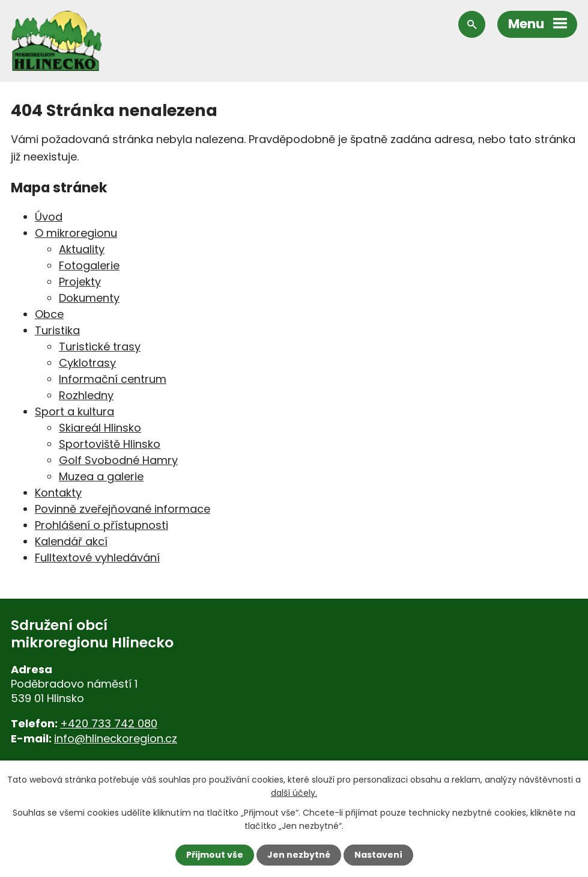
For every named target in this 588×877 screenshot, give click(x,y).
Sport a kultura (74, 411)
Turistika (57, 330)
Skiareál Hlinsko (100, 428)
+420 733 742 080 (109, 723)
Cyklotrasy (87, 363)
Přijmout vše (215, 855)
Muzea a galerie (101, 476)
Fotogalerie (89, 265)
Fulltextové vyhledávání (97, 558)
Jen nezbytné (299, 855)
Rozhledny (86, 395)
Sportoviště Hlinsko (110, 444)
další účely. (294, 793)
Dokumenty (89, 298)
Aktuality (82, 249)
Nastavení (378, 855)
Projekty (80, 282)
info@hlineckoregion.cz (116, 738)
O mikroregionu (76, 233)
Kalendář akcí (71, 541)
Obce (49, 314)
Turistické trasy (100, 347)
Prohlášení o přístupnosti (102, 525)
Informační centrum (113, 379)
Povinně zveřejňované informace (123, 509)
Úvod (49, 217)
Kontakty (58, 493)
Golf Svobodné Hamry (118, 460)
